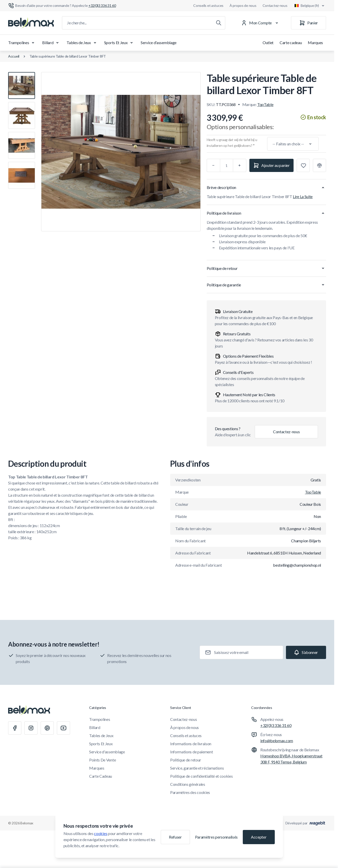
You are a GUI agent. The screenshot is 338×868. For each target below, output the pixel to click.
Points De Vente (102, 760)
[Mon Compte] (261, 23)
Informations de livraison (191, 744)
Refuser (175, 837)
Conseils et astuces (208, 5)
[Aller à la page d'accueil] (31, 23)
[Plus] (240, 165)
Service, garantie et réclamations (197, 768)
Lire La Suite (303, 196)
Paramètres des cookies (190, 792)
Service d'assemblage (159, 42)
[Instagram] (31, 728)
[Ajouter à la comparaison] (319, 165)
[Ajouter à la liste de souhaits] (303, 165)
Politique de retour (186, 760)
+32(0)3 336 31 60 (276, 725)
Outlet (268, 42)
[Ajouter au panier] (271, 165)
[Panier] (309, 23)
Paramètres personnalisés (216, 837)
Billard (51, 43)
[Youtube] (63, 728)
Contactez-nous (275, 5)
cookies (101, 833)
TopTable (265, 104)
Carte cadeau (291, 42)
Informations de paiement (191, 752)
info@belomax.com (277, 741)
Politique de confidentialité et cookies (202, 776)
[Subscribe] (306, 652)
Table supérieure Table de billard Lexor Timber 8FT (68, 56)
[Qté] (227, 165)
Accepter (259, 837)
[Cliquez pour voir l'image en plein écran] (121, 152)
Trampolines (22, 43)
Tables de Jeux (82, 43)
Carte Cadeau (101, 776)
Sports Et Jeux (119, 43)
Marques (315, 42)
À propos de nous (243, 5)
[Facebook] (15, 728)
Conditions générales (188, 784)
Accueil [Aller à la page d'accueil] (14, 56)
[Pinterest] (47, 728)
